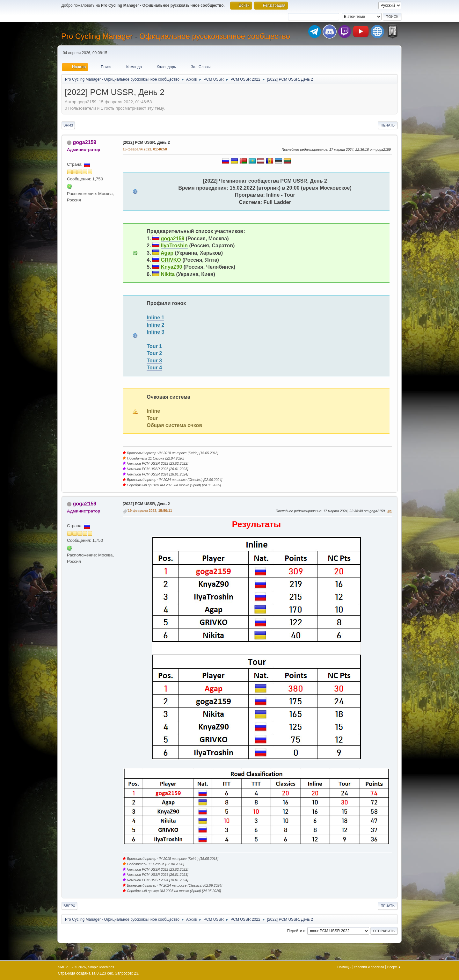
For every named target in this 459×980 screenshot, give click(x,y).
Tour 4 (154, 368)
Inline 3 (155, 332)
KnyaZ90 (172, 267)
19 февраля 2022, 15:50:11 (150, 511)
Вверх (69, 906)
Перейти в (296, 931)
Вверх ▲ (394, 967)
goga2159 (84, 142)
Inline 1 (155, 318)
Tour (152, 418)
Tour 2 (154, 353)
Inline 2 (155, 325)
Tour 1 (154, 346)
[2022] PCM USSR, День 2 (146, 142)
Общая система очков (174, 425)
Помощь (344, 967)
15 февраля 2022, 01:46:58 (145, 149)
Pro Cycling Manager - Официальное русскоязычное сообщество (176, 36)
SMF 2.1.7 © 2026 (72, 967)
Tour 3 (154, 361)
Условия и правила (369, 967)
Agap (167, 253)
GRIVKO (171, 260)
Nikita (168, 274)
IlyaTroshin (174, 246)
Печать (388, 125)
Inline (153, 411)
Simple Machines (101, 967)
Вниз (68, 125)
